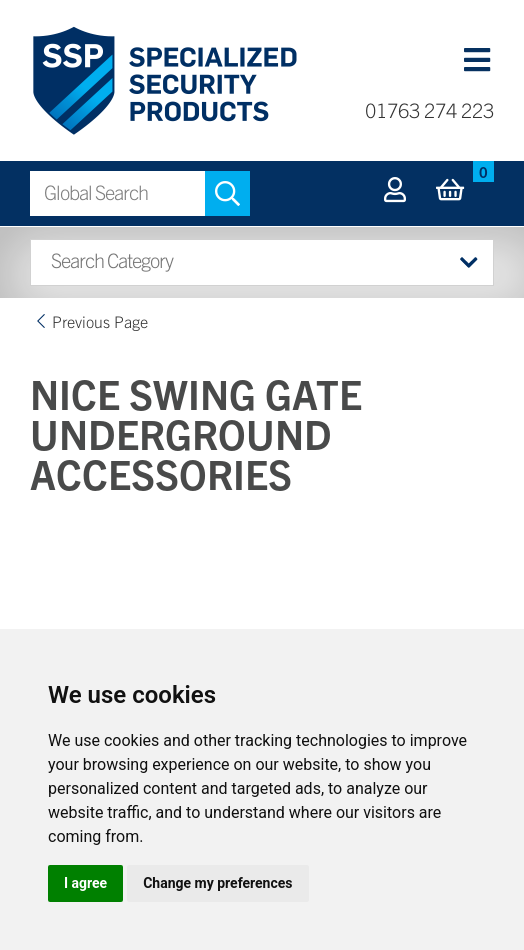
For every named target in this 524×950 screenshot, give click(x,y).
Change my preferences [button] (217, 883)
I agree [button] (85, 883)
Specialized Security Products (163, 81)
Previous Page (100, 321)
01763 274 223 (429, 109)
